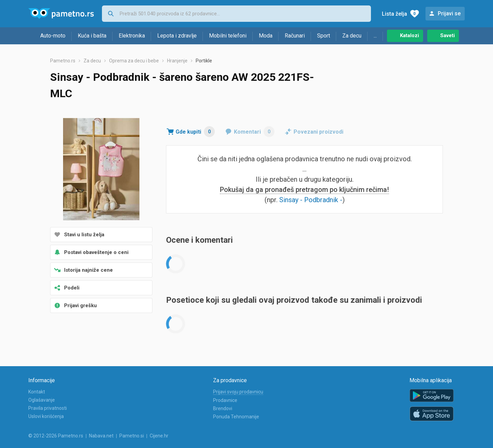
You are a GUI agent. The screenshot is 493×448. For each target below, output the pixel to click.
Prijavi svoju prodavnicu (238, 392)
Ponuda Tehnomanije (236, 417)
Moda (266, 36)
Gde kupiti (195, 132)
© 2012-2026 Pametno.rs (56, 436)
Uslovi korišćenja (46, 416)
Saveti (447, 35)
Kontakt (37, 392)
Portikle (204, 61)
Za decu (352, 36)
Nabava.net (101, 436)
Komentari (254, 132)
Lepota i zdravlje (177, 36)
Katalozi (409, 35)
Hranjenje (177, 61)
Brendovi (223, 408)
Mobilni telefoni (228, 36)
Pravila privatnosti (48, 408)
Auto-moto (53, 36)
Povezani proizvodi (318, 132)
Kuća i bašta (92, 36)
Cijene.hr (159, 436)
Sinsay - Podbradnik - (311, 200)
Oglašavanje (42, 400)
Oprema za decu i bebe (134, 61)
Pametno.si (132, 436)
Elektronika (132, 36)
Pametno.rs (63, 61)
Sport (324, 36)
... (375, 36)
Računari (295, 36)
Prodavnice (225, 400)
